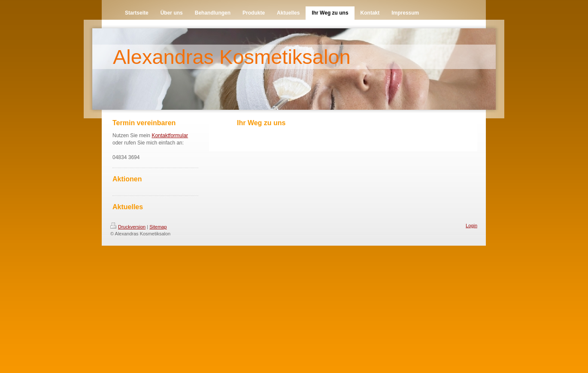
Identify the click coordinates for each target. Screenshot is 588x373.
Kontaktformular (170, 135)
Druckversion (128, 227)
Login (471, 226)
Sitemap (158, 227)
